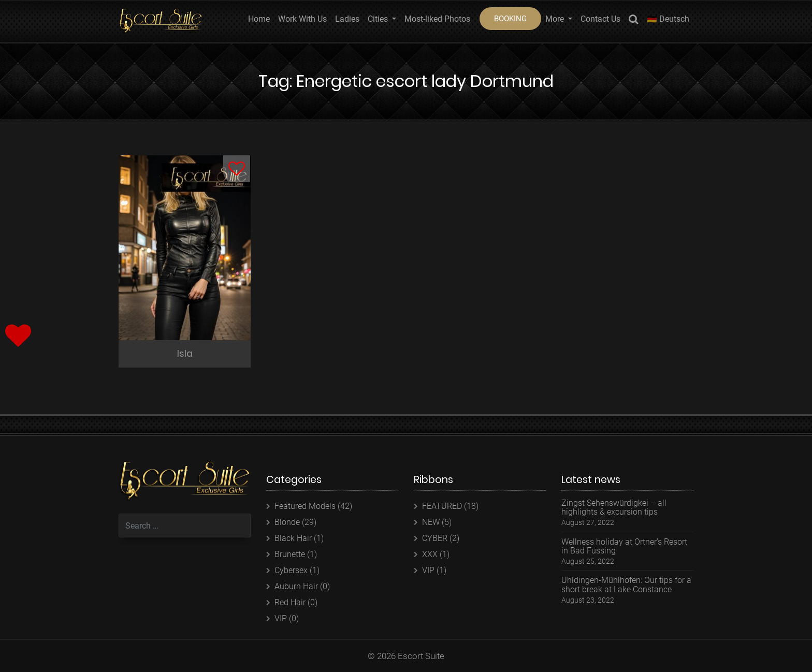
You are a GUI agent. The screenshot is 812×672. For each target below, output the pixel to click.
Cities (379, 19)
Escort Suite (421, 656)
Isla (185, 353)
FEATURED (442, 506)
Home (259, 19)
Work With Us (302, 19)
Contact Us (600, 19)
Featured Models (305, 506)
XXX (430, 554)
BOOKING (510, 19)
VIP (281, 618)
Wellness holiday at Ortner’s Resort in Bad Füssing (624, 546)
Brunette (290, 554)
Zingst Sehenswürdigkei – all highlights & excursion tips (614, 508)
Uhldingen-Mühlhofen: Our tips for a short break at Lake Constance (626, 585)
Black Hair (293, 538)
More (556, 19)
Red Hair (290, 602)
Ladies (347, 19)
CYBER (435, 538)
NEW (431, 522)
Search (634, 21)
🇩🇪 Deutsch (668, 19)
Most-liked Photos (437, 19)
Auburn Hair (296, 586)
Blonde (287, 522)
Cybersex (291, 570)
